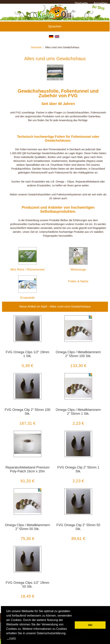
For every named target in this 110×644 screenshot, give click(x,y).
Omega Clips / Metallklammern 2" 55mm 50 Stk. (27, 527)
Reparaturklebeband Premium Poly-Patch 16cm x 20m (27, 469)
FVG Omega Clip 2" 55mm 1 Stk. (78, 469)
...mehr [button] (11, 638)
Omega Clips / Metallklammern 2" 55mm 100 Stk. (78, 354)
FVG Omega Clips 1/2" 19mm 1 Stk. (27, 354)
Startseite (81, 3)
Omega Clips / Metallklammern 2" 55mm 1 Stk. (78, 412)
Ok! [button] (90, 625)
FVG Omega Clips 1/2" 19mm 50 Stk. (27, 585)
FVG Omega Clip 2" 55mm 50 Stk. (78, 527)
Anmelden (101, 3)
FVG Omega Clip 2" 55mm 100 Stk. (27, 412)
